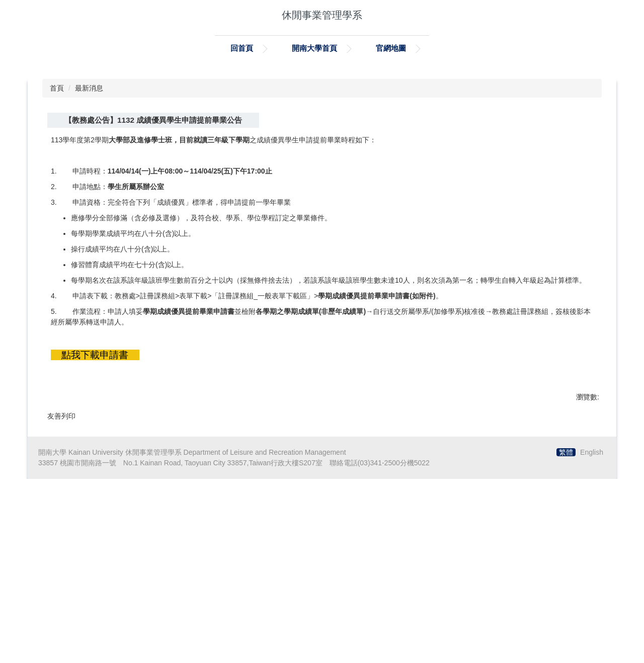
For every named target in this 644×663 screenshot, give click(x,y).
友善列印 (61, 572)
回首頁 (242, 48)
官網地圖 (391, 48)
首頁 (57, 244)
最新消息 (89, 244)
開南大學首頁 (314, 48)
